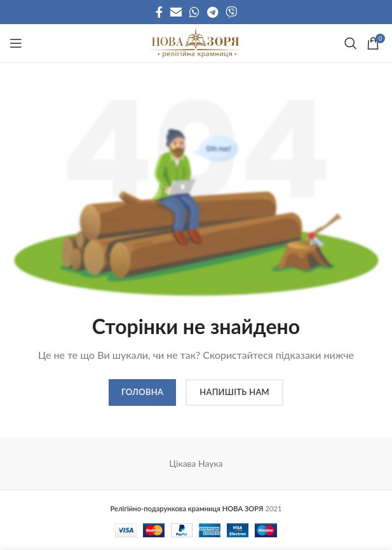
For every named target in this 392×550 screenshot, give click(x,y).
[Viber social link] (231, 12)
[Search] (349, 43)
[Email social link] (176, 12)
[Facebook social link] (159, 12)
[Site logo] (196, 42)
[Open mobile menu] (16, 43)
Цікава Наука (196, 463)
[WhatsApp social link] (194, 12)
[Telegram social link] (213, 12)
